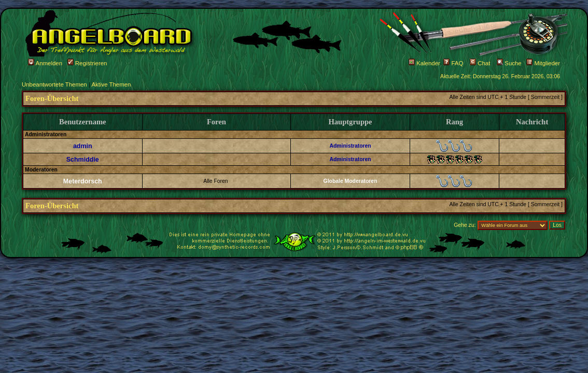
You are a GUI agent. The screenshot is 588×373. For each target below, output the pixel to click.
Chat (480, 63)
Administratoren (350, 146)
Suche (509, 63)
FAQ (453, 63)
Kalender (424, 63)
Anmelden (45, 63)
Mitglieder (543, 63)
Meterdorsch (83, 181)
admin (83, 146)
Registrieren (87, 63)
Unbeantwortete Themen (54, 84)
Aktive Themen (111, 84)
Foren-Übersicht (52, 98)
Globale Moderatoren (351, 181)
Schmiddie (83, 160)
